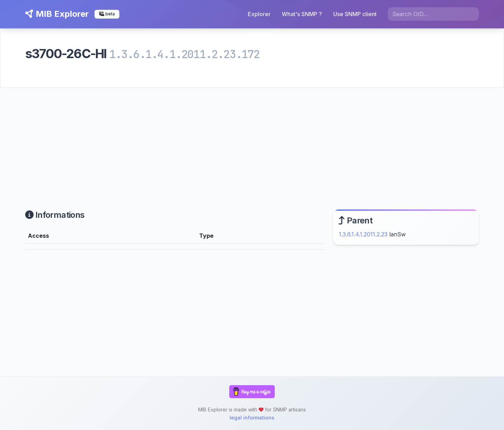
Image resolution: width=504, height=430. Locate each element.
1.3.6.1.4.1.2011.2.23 (363, 234)
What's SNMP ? (302, 14)
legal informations (252, 418)
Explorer (259, 14)
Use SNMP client (355, 14)
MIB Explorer (57, 14)
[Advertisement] (252, 140)
